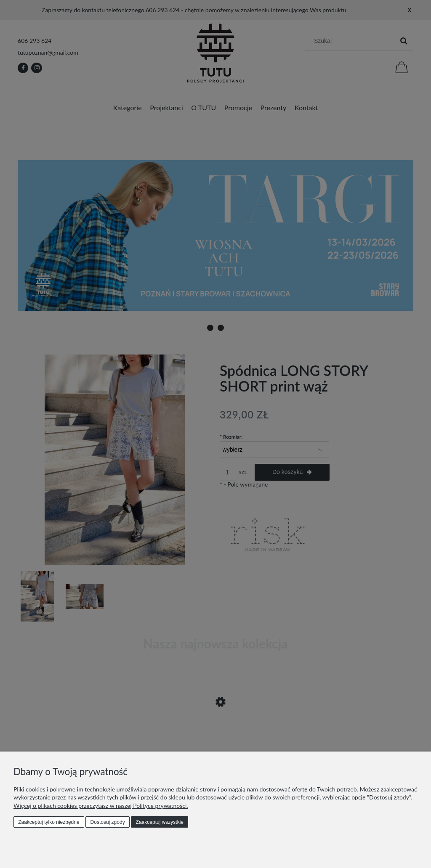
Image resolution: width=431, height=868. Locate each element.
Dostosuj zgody (108, 822)
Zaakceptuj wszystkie (160, 822)
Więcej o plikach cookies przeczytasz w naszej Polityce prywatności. (101, 806)
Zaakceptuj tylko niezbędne (49, 822)
